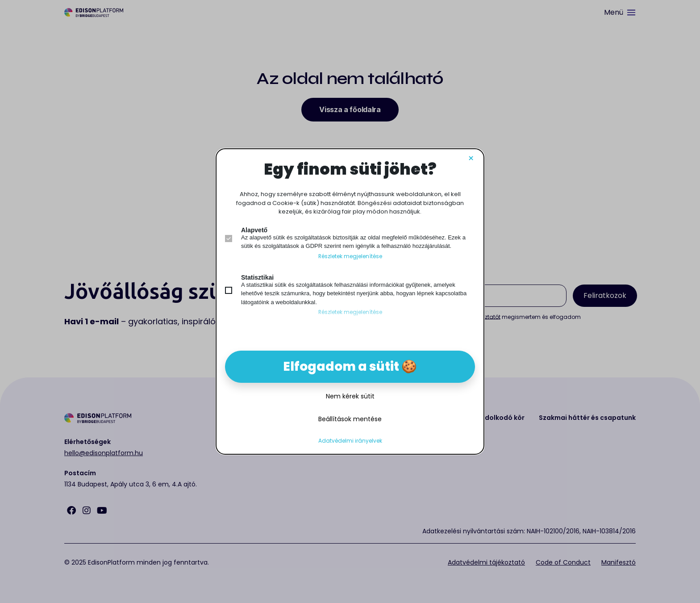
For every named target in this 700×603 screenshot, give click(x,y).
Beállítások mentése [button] (350, 419)
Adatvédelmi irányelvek (350, 441)
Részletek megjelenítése (350, 256)
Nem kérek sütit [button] (350, 396)
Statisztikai (257, 277)
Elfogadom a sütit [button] (341, 366)
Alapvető (254, 230)
